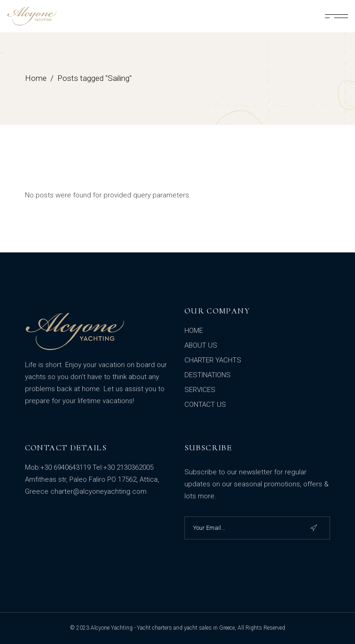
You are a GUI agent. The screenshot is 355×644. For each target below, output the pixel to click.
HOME (194, 331)
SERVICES (200, 390)
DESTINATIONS (208, 375)
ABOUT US (201, 345)
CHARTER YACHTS (213, 360)
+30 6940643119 (65, 467)
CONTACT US (205, 405)
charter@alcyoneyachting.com (98, 491)
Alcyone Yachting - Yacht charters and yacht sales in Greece (163, 628)
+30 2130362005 (128, 467)
